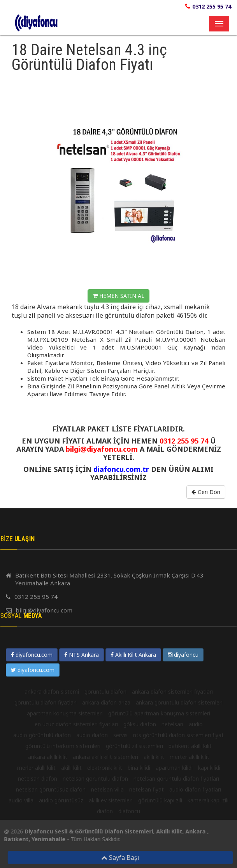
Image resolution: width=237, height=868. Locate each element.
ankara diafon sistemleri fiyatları (172, 846)
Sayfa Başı (123, 858)
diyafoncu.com (32, 809)
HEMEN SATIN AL (119, 296)
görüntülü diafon (105, 846)
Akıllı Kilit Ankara (133, 809)
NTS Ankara (82, 809)
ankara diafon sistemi (52, 846)
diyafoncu (183, 809)
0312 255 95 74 (212, 6)
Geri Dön (206, 492)
